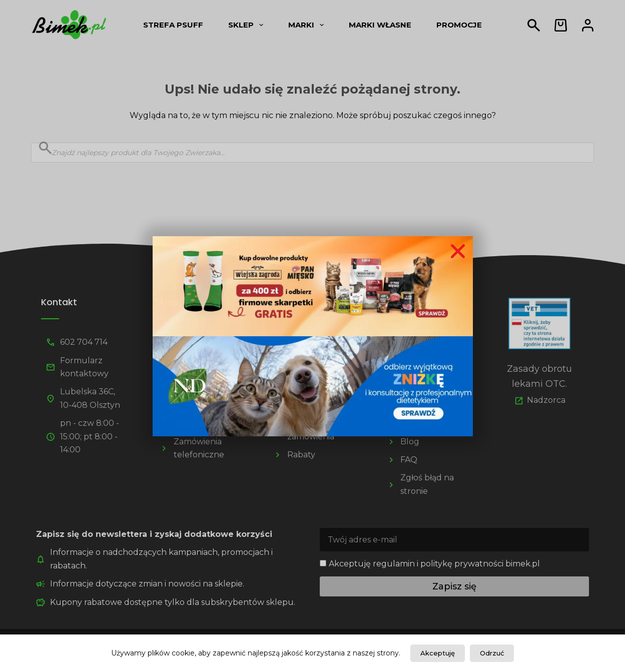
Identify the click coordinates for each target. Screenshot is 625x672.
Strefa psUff (173, 25)
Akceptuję (438, 653)
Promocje (459, 25)
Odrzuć (492, 653)
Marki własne (380, 25)
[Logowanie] (588, 25)
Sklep (248, 25)
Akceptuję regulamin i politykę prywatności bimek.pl (434, 564)
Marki (308, 25)
